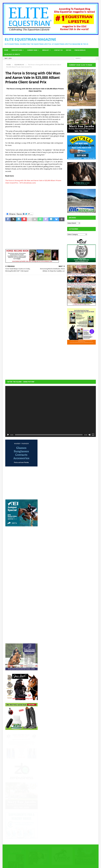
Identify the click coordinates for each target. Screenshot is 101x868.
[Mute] (90, 435)
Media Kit (46, 50)
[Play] (8, 435)
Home (6, 50)
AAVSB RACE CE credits (12, 54)
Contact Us (58, 50)
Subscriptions (17, 50)
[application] (51, 411)
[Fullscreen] (93, 435)
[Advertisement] (35, 198)
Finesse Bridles (80, 50)
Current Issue (32, 50)
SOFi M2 (68, 50)
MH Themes (43, 863)
